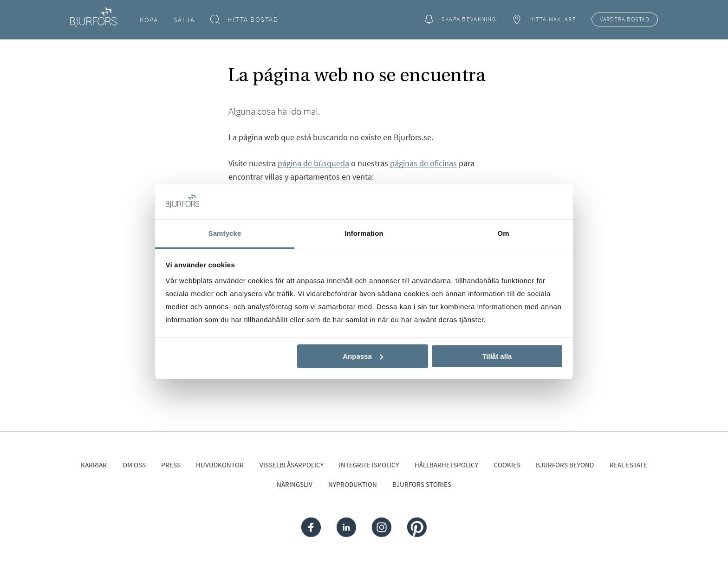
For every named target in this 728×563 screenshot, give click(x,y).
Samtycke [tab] (225, 233)
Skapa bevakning (460, 20)
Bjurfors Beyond (565, 465)
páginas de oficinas (423, 163)
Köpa (149, 20)
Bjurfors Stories (422, 484)
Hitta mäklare (544, 20)
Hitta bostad (244, 20)
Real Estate (628, 465)
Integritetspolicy (369, 465)
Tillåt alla (497, 356)
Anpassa (363, 356)
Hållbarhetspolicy (446, 465)
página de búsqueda (313, 163)
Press (171, 465)
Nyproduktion (353, 484)
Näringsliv (295, 484)
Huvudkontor (220, 465)
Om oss (134, 465)
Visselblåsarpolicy (292, 465)
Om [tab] (503, 233)
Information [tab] (364, 233)
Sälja (184, 20)
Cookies (507, 465)
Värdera (625, 19)
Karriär (94, 465)
